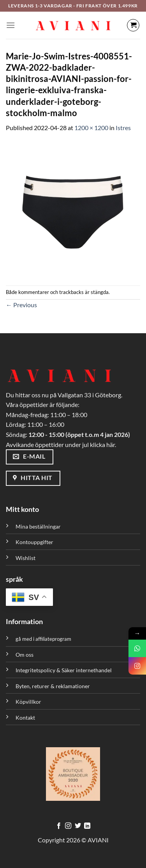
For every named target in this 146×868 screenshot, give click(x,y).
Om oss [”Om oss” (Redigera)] (25, 655)
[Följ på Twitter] (78, 826)
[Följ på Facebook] (59, 826)
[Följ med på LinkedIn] (87, 826)
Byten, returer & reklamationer (53, 686)
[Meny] (11, 25)
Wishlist (26, 558)
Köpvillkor (28, 702)
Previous (21, 305)
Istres (123, 128)
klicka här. (103, 444)
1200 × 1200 (91, 128)
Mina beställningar (39, 526)
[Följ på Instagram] (68, 826)
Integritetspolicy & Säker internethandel (64, 670)
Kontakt (25, 718)
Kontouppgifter (34, 542)
